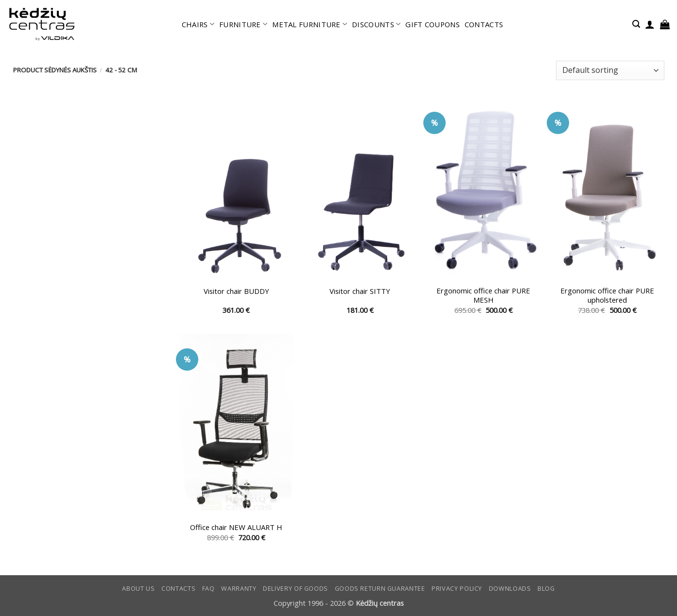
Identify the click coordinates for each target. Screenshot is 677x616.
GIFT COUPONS (433, 24)
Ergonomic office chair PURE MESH (483, 295)
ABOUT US (138, 589)
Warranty (239, 589)
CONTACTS (484, 24)
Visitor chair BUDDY (236, 291)
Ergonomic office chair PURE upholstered (607, 295)
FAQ (208, 589)
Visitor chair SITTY (360, 291)
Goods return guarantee (380, 589)
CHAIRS (198, 24)
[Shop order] (610, 70)
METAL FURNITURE (310, 24)
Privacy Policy (457, 589)
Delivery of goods (295, 589)
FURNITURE (243, 24)
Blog (546, 589)
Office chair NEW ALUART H (236, 527)
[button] (636, 24)
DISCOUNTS (376, 24)
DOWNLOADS (510, 589)
